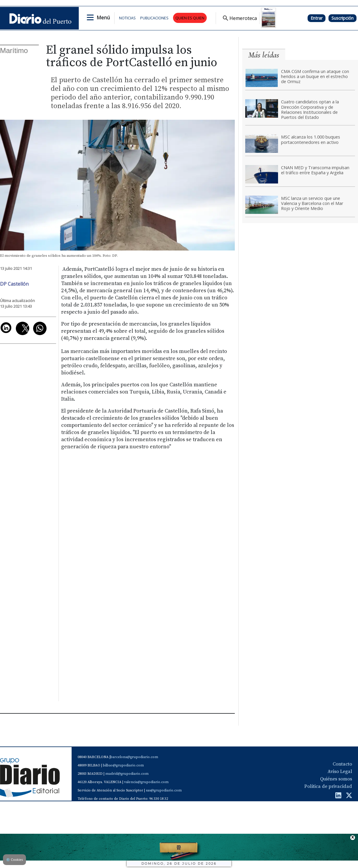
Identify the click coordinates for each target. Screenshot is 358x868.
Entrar (317, 18)
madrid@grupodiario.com (127, 774)
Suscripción (342, 18)
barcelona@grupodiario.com (134, 757)
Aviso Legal (340, 771)
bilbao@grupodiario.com (123, 765)
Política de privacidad (328, 786)
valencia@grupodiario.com (146, 782)
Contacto (342, 764)
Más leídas (264, 55)
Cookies (14, 860)
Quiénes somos (336, 779)
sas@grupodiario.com (164, 790)
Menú (103, 18)
